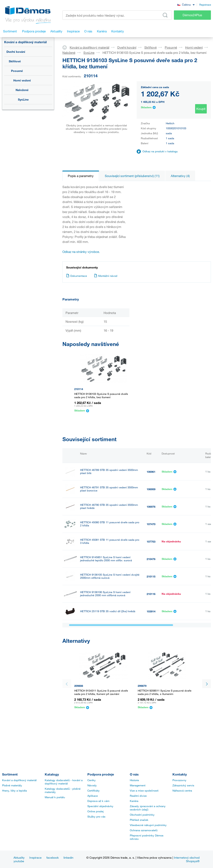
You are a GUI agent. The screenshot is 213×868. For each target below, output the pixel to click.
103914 (151, 611)
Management (138, 785)
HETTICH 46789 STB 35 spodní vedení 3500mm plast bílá (109, 472)
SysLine (23, 99)
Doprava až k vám (98, 801)
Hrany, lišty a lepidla (14, 790)
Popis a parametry (81, 176)
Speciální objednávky (100, 806)
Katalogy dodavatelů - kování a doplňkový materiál (64, 782)
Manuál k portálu (55, 797)
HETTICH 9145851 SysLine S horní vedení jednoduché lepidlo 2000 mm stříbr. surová (106, 559)
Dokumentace (77, 276)
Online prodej (95, 811)
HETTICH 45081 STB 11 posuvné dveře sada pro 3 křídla (110, 541)
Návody (92, 785)
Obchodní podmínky (142, 815)
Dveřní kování (16, 52)
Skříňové (15, 61)
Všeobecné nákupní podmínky (148, 825)
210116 (151, 594)
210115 (151, 576)
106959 (151, 489)
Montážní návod (106, 276)
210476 (151, 559)
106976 (151, 507)
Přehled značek (139, 820)
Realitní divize (138, 796)
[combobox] (186, 4)
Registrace (205, 5)
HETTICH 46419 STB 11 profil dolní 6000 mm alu (109, 629)
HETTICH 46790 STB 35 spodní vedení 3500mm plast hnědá (109, 506)
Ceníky (92, 780)
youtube (19, 861)
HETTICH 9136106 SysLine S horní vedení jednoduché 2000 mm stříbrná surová (105, 594)
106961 (151, 472)
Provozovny (179, 780)
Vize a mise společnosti (144, 790)
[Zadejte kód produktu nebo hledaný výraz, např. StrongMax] (117, 15)
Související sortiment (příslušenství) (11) (132, 176)
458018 (151, 629)
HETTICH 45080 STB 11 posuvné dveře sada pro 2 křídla (110, 524)
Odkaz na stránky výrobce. (81, 252)
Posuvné (17, 71)
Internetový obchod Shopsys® (187, 859)
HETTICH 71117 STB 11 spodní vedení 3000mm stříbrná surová (109, 646)
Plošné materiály (12, 785)
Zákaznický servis (183, 785)
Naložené (22, 90)
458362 (151, 646)
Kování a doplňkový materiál (25, 42)
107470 (151, 524)
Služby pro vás (96, 816)
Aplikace (93, 796)
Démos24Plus (192, 15)
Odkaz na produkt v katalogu (160, 151)
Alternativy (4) (180, 176)
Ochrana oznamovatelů (144, 830)
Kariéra (134, 801)
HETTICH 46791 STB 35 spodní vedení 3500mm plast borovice (109, 489)
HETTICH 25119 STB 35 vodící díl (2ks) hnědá (108, 611)
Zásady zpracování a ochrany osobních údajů (148, 808)
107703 (151, 542)
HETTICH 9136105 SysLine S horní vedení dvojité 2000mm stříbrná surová (110, 576)
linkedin (68, 858)
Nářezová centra (182, 790)
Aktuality (19, 858)
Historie (134, 780)
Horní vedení (22, 80)
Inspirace (35, 858)
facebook (53, 858)
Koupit (201, 109)
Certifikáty (93, 790)
